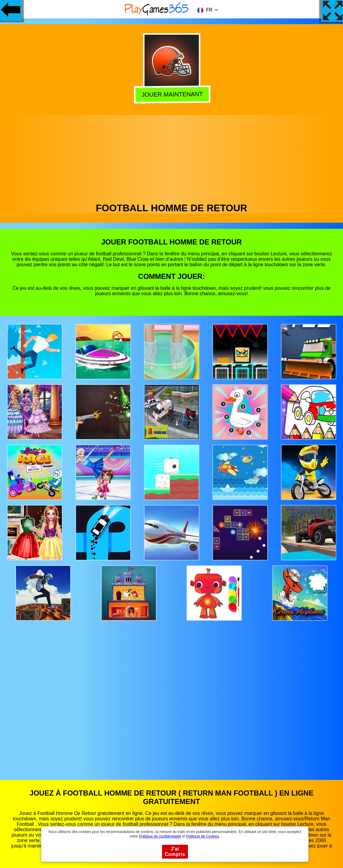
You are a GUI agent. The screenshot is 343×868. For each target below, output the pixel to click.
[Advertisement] (172, 157)
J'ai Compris (175, 852)
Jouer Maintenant (171, 94)
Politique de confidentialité (160, 836)
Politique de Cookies (203, 836)
